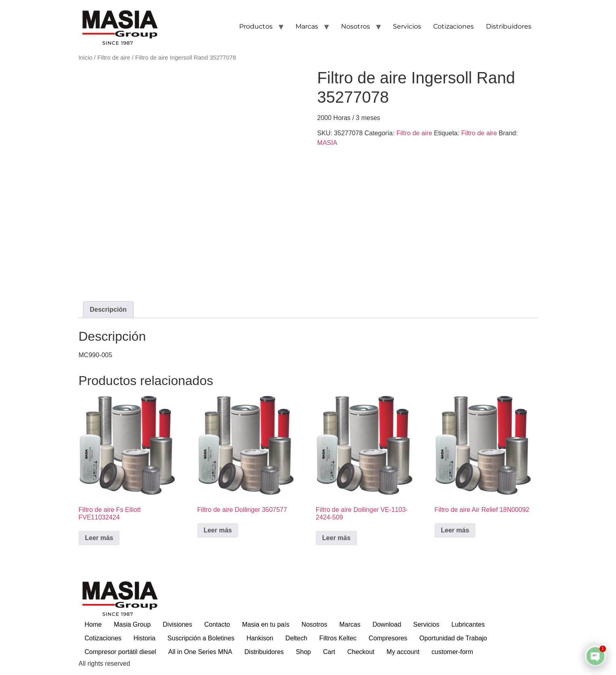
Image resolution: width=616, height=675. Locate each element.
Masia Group (132, 624)
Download (387, 624)
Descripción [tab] (108, 310)
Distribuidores (509, 26)
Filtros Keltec (338, 638)
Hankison (260, 638)
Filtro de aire (114, 58)
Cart (329, 652)
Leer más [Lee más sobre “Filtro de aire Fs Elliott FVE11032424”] (99, 538)
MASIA (327, 143)
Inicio (85, 58)
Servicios (407, 26)
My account (403, 652)
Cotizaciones (454, 26)
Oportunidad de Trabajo (453, 638)
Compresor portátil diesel (120, 652)
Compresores (388, 638)
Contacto (217, 624)
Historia (145, 638)
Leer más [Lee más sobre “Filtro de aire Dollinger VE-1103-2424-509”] (336, 538)
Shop (303, 652)
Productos (256, 26)
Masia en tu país (266, 624)
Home (93, 624)
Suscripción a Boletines (201, 638)
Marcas (307, 26)
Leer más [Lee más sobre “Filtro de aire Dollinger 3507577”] (218, 530)
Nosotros (356, 26)
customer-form (452, 652)
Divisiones (177, 624)
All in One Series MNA (200, 652)
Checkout (361, 652)
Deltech (296, 638)
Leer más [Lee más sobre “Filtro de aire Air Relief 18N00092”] (455, 530)
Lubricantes (468, 624)
